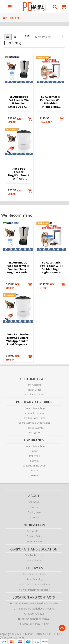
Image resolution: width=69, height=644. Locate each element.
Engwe (35, 451)
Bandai (34, 470)
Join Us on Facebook (35, 574)
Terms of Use (34, 531)
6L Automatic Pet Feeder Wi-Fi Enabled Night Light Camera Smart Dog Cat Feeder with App (50, 102)
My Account (34, 385)
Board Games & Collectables (34, 423)
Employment (34, 512)
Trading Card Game (35, 418)
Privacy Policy (35, 536)
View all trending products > (35, 590)
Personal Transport (35, 413)
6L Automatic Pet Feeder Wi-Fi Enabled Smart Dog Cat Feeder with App (19, 102)
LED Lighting (34, 432)
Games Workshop (35, 408)
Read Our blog (34, 579)
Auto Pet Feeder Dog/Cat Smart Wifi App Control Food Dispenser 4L (19, 174)
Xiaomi (34, 475)
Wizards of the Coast (34, 466)
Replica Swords (34, 428)
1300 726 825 (34, 614)
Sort (28, 35)
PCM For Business (35, 555)
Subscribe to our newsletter (35, 584)
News (35, 507)
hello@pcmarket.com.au (34, 619)
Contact (35, 517)
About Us (34, 502)
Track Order (35, 390)
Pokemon (35, 456)
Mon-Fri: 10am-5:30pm (34, 624)
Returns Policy (35, 541)
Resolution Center (34, 394)
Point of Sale (34, 560)
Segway (35, 461)
